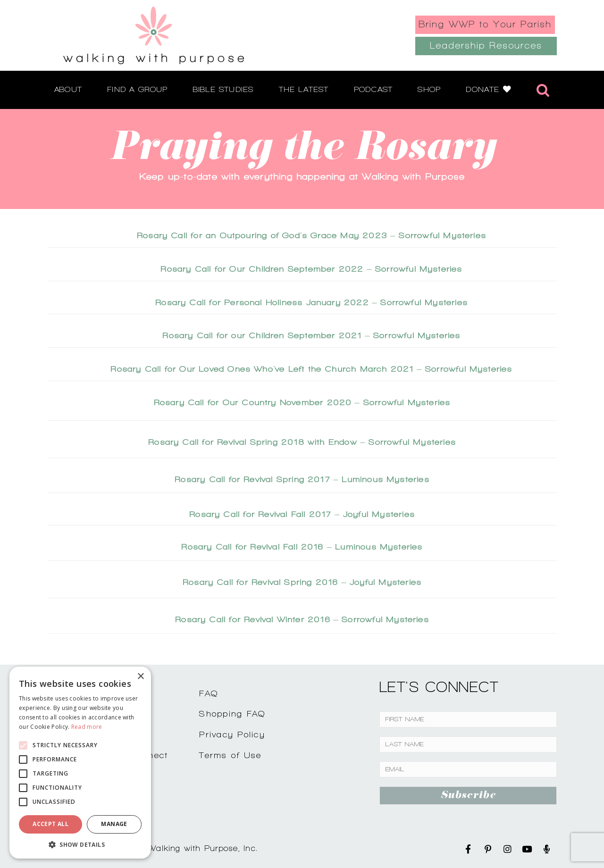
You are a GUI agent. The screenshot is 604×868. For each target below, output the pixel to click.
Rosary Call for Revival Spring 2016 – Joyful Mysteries (302, 582)
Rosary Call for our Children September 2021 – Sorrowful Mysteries (311, 335)
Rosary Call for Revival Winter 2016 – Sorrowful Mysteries (302, 619)
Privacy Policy (232, 734)
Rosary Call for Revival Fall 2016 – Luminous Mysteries (302, 547)
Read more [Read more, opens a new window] (87, 727)
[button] (80, 844)
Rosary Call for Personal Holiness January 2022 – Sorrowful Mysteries (311, 302)
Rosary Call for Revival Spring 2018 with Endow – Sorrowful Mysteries (302, 442)
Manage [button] (114, 824)
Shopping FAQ (232, 714)
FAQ (209, 693)
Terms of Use (230, 755)
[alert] (80, 763)
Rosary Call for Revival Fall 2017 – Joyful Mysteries (302, 514)
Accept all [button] (50, 824)
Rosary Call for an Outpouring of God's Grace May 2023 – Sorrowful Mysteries (311, 235)
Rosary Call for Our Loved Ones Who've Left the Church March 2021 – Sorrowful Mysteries (311, 369)
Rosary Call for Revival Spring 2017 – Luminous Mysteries (302, 479)
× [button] (140, 677)
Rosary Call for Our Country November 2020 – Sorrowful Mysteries (302, 402)
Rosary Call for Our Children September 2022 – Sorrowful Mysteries (311, 269)
